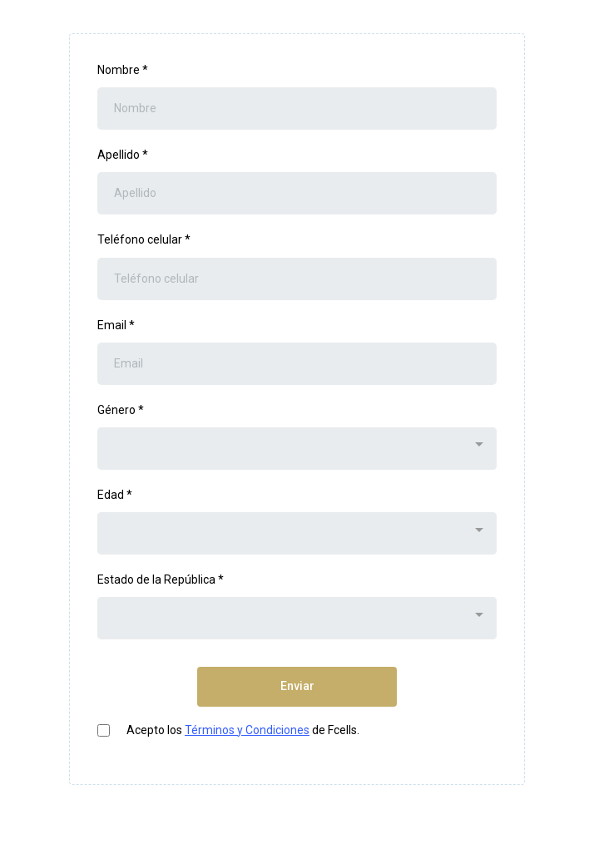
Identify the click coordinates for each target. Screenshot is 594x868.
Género (121, 410)
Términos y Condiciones (247, 730)
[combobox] (297, 449)
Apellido (123, 155)
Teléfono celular (144, 239)
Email (116, 325)
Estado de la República (161, 579)
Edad (115, 495)
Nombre (123, 70)
